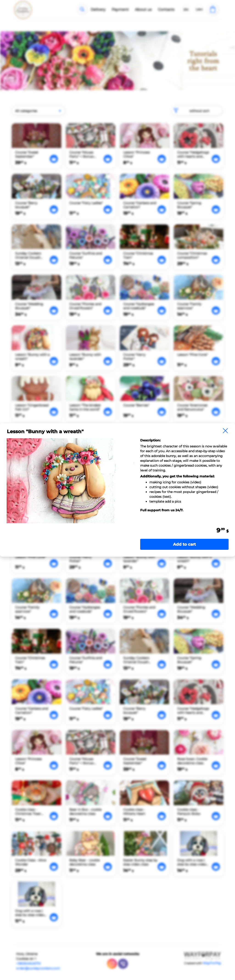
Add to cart (184, 544)
